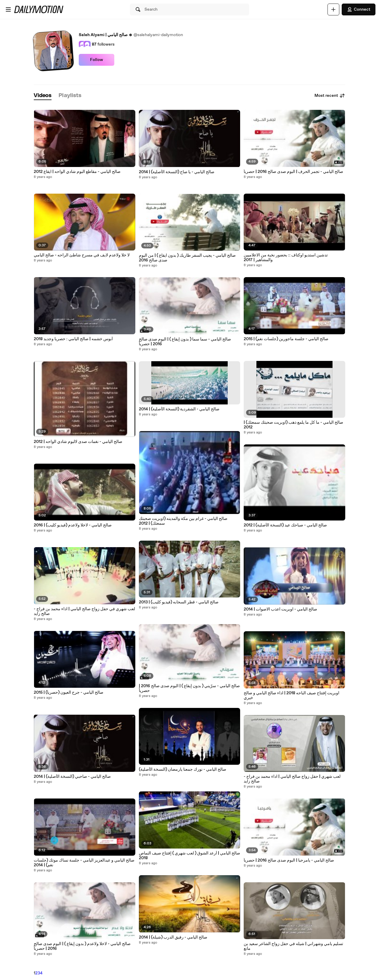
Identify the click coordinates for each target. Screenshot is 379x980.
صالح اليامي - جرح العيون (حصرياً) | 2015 (69, 693)
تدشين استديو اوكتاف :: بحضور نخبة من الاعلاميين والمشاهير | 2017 (286, 258)
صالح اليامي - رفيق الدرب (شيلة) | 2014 (173, 937)
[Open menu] (8, 9)
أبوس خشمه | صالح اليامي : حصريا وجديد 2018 (73, 339)
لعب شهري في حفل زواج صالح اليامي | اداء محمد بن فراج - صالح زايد (84, 611)
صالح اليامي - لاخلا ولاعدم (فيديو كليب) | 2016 (73, 525)
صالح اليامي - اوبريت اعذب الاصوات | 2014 (280, 609)
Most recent (330, 96)
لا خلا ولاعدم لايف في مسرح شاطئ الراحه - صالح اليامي (82, 255)
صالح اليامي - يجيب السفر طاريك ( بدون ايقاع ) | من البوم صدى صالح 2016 (187, 258)
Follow (97, 60)
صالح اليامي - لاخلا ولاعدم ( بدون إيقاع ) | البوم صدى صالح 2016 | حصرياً (82, 946)
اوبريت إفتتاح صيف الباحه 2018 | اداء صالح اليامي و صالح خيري (292, 695)
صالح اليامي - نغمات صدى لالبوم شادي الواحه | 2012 (78, 442)
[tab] (43, 96)
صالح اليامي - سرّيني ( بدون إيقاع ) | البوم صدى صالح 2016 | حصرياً (189, 688)
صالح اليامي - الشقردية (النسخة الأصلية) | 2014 (179, 409)
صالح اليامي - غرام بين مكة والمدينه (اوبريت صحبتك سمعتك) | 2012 (183, 521)
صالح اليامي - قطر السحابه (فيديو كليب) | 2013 (179, 602)
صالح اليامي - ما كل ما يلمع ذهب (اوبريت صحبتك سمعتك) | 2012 (293, 425)
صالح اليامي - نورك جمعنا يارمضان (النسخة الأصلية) (183, 769)
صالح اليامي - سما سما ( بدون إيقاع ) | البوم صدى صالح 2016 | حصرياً (185, 342)
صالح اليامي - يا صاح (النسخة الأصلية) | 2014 (177, 172)
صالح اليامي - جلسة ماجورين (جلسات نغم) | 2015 (286, 339)
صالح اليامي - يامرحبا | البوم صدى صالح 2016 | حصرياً (289, 860)
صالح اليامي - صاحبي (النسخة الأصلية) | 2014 (72, 777)
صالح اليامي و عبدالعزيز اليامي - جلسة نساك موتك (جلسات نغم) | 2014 (84, 863)
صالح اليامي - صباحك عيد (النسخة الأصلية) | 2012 (285, 525)
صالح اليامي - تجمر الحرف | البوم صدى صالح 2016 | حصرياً (293, 172)
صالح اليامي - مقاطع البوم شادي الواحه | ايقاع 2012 (77, 172)
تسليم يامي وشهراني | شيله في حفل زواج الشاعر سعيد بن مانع (293, 946)
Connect (359, 9)
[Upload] (333, 9)
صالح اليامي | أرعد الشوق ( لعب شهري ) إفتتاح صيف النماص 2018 (189, 856)
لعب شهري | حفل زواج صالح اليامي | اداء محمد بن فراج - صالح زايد (292, 779)
